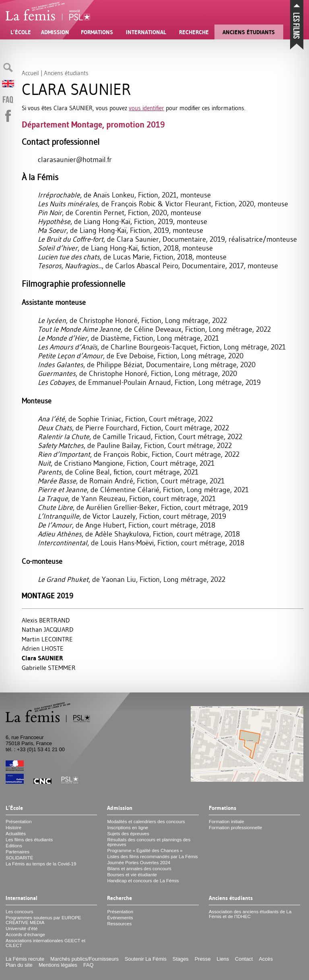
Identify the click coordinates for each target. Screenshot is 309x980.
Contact (244, 959)
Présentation (19, 822)
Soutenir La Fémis (146, 959)
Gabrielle (49, 668)
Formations (97, 32)
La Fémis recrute (25, 959)
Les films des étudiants (29, 840)
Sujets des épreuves (128, 834)
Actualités (16, 834)
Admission (55, 32)
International (146, 32)
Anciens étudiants (249, 32)
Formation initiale (227, 822)
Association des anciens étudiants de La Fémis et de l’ (250, 914)
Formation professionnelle (236, 828)
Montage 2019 (48, 596)
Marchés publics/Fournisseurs (84, 959)
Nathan (47, 629)
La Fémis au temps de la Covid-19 (41, 864)
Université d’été (22, 929)
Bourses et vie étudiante (132, 875)
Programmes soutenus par (43, 920)
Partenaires (18, 852)
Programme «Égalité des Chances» (145, 851)
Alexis (46, 620)
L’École (21, 32)
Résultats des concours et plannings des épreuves (149, 842)
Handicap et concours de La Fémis (143, 881)
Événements (120, 918)
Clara (42, 658)
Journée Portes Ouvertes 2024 (139, 863)
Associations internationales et (45, 943)
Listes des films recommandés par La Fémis (152, 857)
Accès (266, 959)
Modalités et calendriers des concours (146, 822)
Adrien (43, 648)
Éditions (14, 846)
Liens (223, 959)
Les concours (20, 912)
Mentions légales (58, 965)
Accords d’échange (25, 935)
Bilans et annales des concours (139, 869)
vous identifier (146, 108)
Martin (47, 639)
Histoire (13, 828)
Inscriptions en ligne (128, 828)
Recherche (194, 32)
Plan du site (19, 965)
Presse (203, 959)
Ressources (119, 924)
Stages (181, 959)
